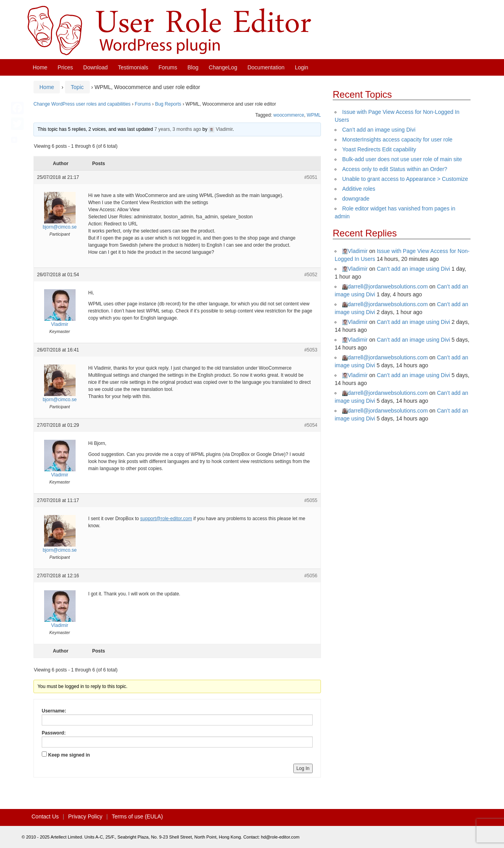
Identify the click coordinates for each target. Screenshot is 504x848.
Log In (303, 768)
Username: (54, 711)
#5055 (311, 500)
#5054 (311, 425)
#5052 (311, 275)
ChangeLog (223, 67)
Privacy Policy (85, 816)
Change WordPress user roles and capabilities (82, 104)
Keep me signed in (69, 755)
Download (95, 67)
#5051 (311, 177)
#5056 (311, 576)
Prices (65, 67)
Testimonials (133, 67)
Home (40, 67)
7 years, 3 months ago (178, 129)
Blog (193, 67)
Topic (77, 87)
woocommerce (289, 115)
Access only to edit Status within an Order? (395, 169)
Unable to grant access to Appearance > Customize (405, 179)
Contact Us (45, 816)
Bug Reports (168, 104)
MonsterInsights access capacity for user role (397, 139)
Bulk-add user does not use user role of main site (402, 159)
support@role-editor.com (166, 519)
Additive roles (359, 189)
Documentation (266, 67)
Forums (168, 67)
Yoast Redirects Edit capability (379, 149)
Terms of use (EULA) (137, 816)
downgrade (356, 199)
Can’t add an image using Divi (379, 130)
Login (302, 67)
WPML (314, 115)
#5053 (311, 350)
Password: (54, 733)
